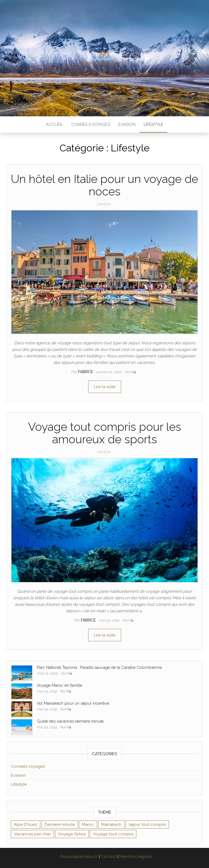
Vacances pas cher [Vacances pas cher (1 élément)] (32, 834)
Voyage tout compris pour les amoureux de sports (105, 433)
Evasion (127, 124)
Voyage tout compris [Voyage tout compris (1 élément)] (113, 834)
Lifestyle (153, 124)
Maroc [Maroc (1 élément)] (88, 825)
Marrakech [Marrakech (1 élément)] (111, 825)
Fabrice (86, 372)
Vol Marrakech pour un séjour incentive (73, 703)
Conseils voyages (91, 124)
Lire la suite (105, 387)
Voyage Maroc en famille (59, 685)
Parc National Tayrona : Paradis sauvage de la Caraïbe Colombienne (99, 667)
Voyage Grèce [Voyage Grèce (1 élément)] (72, 834)
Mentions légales (136, 857)
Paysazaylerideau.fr (79, 857)
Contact (109, 857)
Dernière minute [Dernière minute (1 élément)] (60, 825)
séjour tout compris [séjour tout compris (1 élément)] (147, 825)
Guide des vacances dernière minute (70, 721)
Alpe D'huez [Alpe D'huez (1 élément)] (26, 825)
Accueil (55, 124)
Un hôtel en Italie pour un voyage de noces (104, 185)
